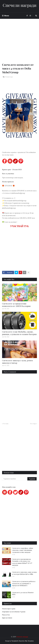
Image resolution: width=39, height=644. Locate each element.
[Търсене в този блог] (15, 479)
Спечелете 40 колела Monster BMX (23, 593)
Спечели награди (20, 5)
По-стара (33, 424)
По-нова (6, 424)
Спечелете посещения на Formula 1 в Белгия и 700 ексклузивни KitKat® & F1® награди (22, 562)
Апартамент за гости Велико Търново (14, 612)
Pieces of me (6, 615)
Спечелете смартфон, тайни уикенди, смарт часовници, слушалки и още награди (23, 550)
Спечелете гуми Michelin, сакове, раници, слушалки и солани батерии (19, 333)
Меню (7, 16)
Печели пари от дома (9, 609)
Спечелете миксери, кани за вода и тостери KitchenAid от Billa (24, 573)
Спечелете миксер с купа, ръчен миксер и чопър (17, 362)
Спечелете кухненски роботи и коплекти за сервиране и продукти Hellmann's (24, 583)
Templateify (15, 641)
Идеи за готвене (7, 618)
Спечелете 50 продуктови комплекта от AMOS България (16, 305)
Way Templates (29, 641)
